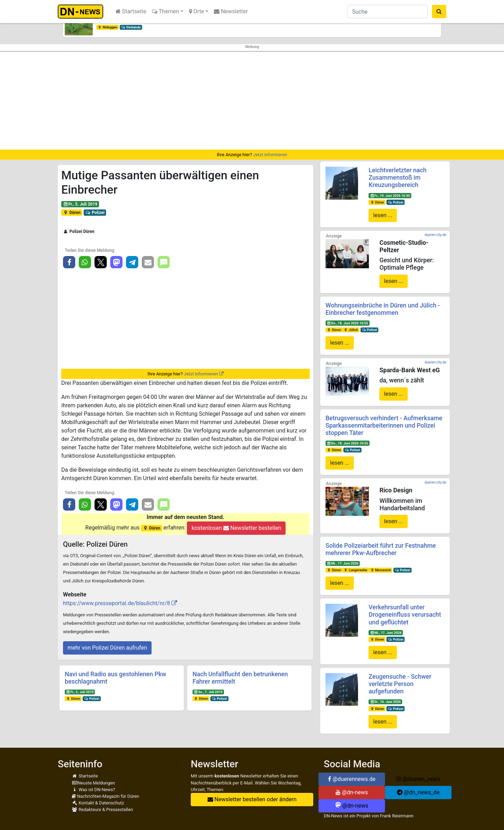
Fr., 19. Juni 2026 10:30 (390, 196)
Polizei (95, 213)
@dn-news (352, 792)
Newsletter (231, 11)
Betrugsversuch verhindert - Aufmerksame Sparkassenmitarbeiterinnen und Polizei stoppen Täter (384, 426)
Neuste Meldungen (93, 783)
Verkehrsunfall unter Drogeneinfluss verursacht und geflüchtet (405, 615)
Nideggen (107, 27)
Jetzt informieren (270, 155)
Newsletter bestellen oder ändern (252, 799)
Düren (72, 213)
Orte (197, 11)
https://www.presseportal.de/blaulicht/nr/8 (117, 603)
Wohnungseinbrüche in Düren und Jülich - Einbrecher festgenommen (383, 309)
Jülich (351, 330)
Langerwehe (355, 570)
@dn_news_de (418, 792)
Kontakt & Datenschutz (98, 803)
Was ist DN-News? (93, 790)
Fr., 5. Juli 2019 (80, 204)
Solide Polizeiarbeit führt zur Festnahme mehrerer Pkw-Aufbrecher (381, 549)
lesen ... (383, 215)
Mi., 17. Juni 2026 (343, 563)
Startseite (131, 11)
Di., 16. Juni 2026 (385, 702)
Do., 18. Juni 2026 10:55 (348, 323)
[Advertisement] (252, 101)
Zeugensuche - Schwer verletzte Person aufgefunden (400, 684)
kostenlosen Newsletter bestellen (236, 528)
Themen (166, 11)
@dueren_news (418, 779)
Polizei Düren (79, 231)
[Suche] (388, 12)
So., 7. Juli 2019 (208, 692)
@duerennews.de (352, 779)
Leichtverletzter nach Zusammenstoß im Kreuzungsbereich (397, 178)
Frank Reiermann (397, 816)
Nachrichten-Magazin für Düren (105, 796)
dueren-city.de (435, 235)
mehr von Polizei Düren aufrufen (107, 648)
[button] (59, 23)
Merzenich (380, 570)
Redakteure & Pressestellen (102, 810)
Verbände (131, 27)
